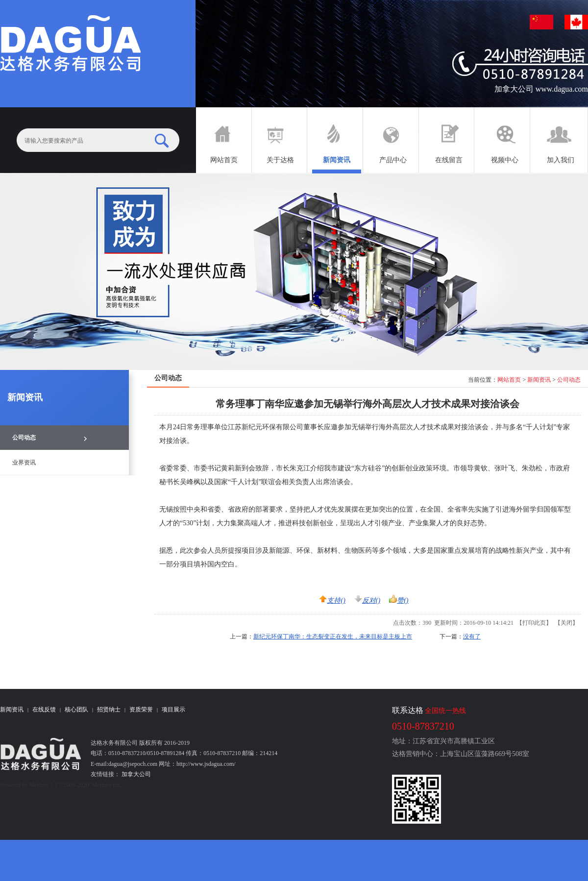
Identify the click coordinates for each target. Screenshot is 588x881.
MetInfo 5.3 (43, 785)
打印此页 (534, 623)
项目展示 (173, 710)
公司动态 (569, 380)
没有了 (472, 636)
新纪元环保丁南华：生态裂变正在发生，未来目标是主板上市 (333, 636)
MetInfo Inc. (107, 785)
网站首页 (509, 380)
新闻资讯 (539, 380)
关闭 (566, 623)
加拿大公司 (135, 774)
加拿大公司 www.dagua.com (541, 89)
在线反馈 (44, 710)
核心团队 (76, 710)
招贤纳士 (109, 710)
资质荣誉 (141, 710)
